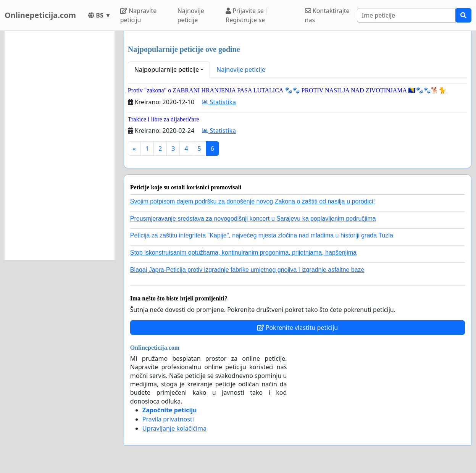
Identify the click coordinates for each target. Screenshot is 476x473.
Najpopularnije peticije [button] (167, 69)
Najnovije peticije (191, 15)
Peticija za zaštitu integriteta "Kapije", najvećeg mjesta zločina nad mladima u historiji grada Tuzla (262, 235)
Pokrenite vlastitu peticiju (298, 328)
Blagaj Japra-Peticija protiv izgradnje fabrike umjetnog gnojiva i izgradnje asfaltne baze (247, 270)
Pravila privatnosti (168, 419)
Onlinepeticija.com (40, 15)
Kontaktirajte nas (327, 15)
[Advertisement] (60, 145)
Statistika (219, 102)
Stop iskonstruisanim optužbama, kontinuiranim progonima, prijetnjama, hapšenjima (243, 253)
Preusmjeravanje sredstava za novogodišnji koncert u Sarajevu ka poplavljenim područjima (253, 219)
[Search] (406, 15)
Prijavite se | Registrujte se (247, 15)
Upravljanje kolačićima (174, 428)
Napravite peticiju (138, 15)
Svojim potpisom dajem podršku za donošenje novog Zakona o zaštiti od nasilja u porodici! (253, 201)
